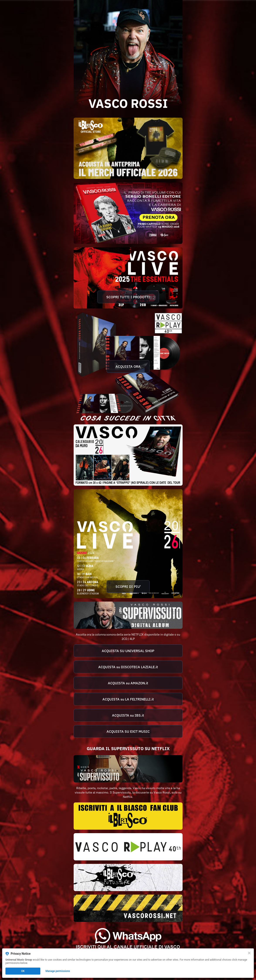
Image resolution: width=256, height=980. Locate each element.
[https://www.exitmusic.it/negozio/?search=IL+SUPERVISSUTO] (128, 731)
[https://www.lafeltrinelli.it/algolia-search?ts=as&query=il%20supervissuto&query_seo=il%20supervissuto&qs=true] (128, 699)
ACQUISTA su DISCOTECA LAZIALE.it (128, 667)
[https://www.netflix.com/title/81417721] (128, 769)
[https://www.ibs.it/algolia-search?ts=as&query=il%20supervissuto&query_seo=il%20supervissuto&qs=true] (128, 715)
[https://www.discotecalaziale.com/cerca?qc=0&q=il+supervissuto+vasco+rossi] (128, 667)
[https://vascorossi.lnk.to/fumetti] (128, 213)
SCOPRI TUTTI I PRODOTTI (128, 297)
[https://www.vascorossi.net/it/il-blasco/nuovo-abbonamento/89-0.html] (128, 816)
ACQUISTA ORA (128, 366)
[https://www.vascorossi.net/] (128, 908)
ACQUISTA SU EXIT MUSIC (128, 731)
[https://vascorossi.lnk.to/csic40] (128, 366)
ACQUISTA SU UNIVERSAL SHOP (128, 651)
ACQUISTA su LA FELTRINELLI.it (128, 699)
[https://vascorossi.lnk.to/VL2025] (128, 278)
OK (23, 971)
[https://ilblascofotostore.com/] (128, 877)
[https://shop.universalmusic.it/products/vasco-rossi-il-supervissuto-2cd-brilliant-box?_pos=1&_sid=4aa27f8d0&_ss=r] (128, 651)
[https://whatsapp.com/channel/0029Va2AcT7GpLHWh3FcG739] (128, 939)
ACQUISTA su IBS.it (128, 715)
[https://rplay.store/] (128, 847)
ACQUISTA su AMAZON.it (128, 683)
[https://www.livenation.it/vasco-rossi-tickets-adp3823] (128, 544)
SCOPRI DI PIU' (128, 587)
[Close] (249, 953)
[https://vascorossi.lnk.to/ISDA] (128, 615)
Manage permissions (58, 971)
